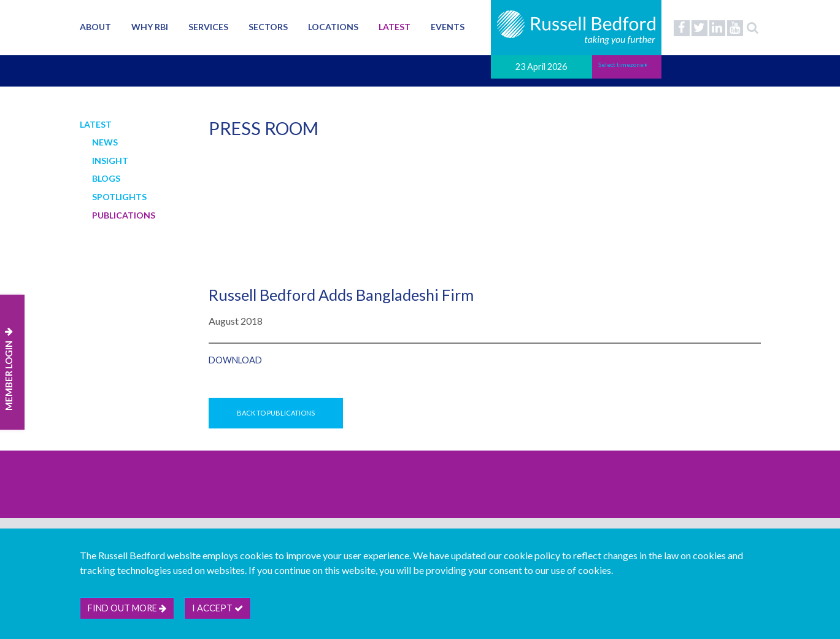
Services (208, 27)
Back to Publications (276, 413)
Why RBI (150, 27)
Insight (110, 161)
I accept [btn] (218, 608)
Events (448, 27)
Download (235, 360)
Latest (395, 27)
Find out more (127, 608)
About (95, 27)
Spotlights (119, 197)
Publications (124, 215)
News (105, 142)
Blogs (106, 178)
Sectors (268, 27)
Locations (333, 27)
